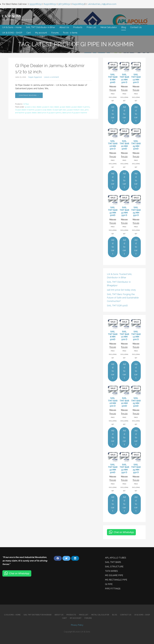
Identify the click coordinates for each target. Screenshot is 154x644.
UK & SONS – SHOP (12, 33)
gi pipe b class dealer (51, 107)
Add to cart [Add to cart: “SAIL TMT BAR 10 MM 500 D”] (124, 114)
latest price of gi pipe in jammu (49, 113)
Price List (91, 27)
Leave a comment (51, 77)
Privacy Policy (77, 625)
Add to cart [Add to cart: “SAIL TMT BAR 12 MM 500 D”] (136, 114)
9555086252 (36, 4)
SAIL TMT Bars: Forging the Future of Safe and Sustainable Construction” (123, 298)
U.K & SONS (11, 16)
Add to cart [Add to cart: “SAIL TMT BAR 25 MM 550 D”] (136, 247)
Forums (55, 33)
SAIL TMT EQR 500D (117, 306)
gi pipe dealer (65, 107)
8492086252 (50, 4)
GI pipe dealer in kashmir (25, 110)
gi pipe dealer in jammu (81, 107)
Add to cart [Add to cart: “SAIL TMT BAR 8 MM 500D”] (113, 114)
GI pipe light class (59, 110)
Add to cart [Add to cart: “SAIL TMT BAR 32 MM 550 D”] (124, 247)
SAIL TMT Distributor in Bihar (40, 27)
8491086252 (78, 4)
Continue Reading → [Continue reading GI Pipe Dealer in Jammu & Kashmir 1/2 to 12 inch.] (29, 95)
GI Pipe (26, 104)
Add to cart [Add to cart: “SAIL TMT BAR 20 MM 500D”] (124, 180)
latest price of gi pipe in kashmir (75, 113)
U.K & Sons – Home (12, 27)
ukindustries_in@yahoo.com (102, 4)
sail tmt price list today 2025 (121, 290)
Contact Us (136, 27)
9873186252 (64, 4)
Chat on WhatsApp (124, 532)
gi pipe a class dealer (33, 107)
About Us (64, 27)
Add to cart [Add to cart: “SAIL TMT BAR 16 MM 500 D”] (113, 180)
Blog (124, 27)
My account (41, 33)
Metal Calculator (109, 27)
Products (78, 27)
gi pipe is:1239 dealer (43, 110)
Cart (29, 33)
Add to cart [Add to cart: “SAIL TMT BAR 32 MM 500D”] (113, 247)
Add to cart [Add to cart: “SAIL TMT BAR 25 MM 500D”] (136, 180)
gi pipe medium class (76, 110)
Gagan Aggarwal (35, 77)
